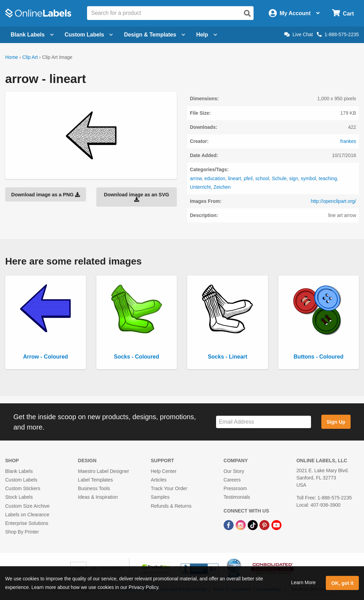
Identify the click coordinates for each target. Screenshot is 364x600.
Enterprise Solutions (27, 523)
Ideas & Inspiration (98, 497)
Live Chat (298, 34)
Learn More (303, 582)
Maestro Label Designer (104, 471)
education (215, 178)
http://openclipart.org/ (333, 201)
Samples (160, 497)
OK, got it (342, 583)
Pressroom (235, 488)
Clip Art (30, 57)
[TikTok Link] (253, 525)
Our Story (234, 471)
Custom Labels (21, 480)
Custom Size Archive (27, 506)
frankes (348, 141)
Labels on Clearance (27, 515)
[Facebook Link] (229, 525)
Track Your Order (169, 488)
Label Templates (96, 480)
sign (294, 178)
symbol (308, 178)
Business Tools (94, 488)
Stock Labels (19, 497)
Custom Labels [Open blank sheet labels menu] (89, 35)
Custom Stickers (23, 488)
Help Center (164, 471)
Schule (279, 178)
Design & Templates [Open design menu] (154, 35)
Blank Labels (19, 471)
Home (12, 57)
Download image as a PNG (45, 195)
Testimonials (237, 497)
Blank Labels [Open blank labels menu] (32, 35)
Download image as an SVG (137, 197)
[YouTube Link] (276, 525)
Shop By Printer (22, 532)
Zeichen (222, 187)
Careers (232, 480)
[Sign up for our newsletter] (264, 422)
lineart (235, 178)
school (262, 178)
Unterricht (200, 187)
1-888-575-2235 (338, 34)
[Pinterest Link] (265, 525)
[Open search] (247, 13)
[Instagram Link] (241, 525)
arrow (196, 178)
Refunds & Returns (171, 506)
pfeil (248, 178)
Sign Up (336, 422)
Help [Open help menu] (207, 35)
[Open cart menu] (343, 13)
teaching (328, 178)
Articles (159, 480)
